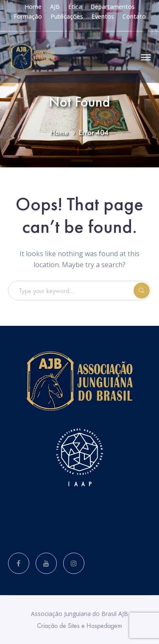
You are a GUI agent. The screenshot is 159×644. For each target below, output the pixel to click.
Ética (75, 7)
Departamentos (113, 7)
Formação (28, 16)
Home (33, 7)
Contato (134, 16)
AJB (55, 7)
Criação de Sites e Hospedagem (79, 626)
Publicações (67, 16)
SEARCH (142, 291)
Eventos (103, 16)
